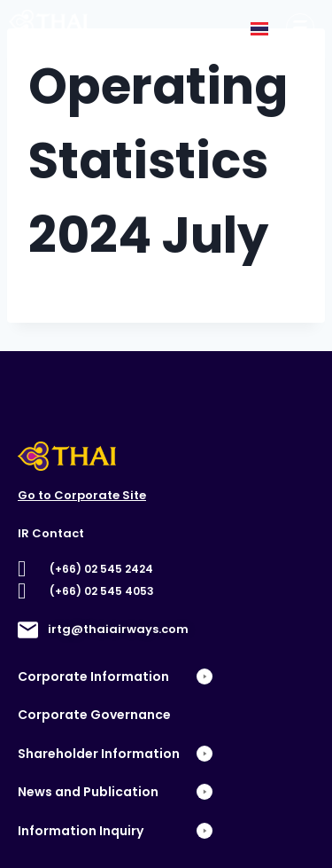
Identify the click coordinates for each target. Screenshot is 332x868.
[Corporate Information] (300, 27)
